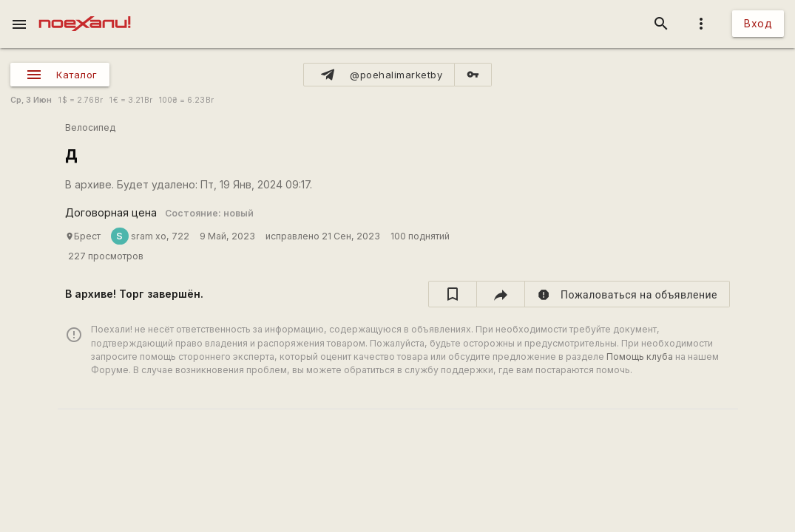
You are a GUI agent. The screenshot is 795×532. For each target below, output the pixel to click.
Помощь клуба (640, 357)
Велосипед (90, 127)
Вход (758, 23)
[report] (627, 294)
